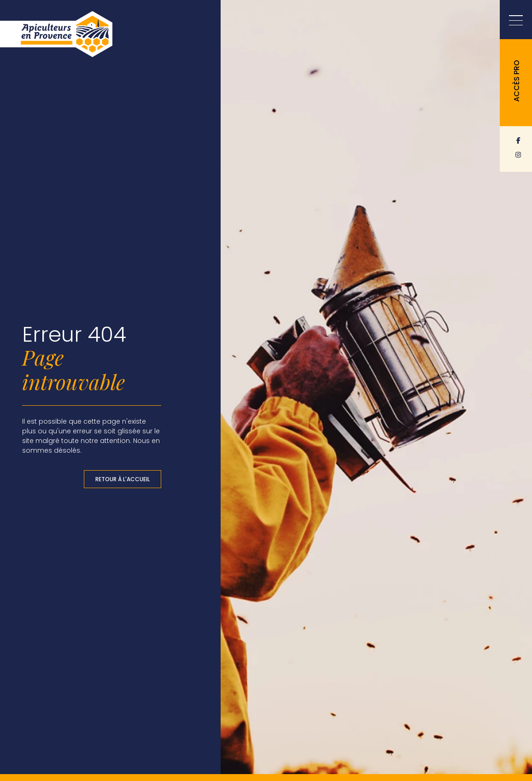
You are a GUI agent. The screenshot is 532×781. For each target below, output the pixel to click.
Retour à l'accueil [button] (123, 479)
